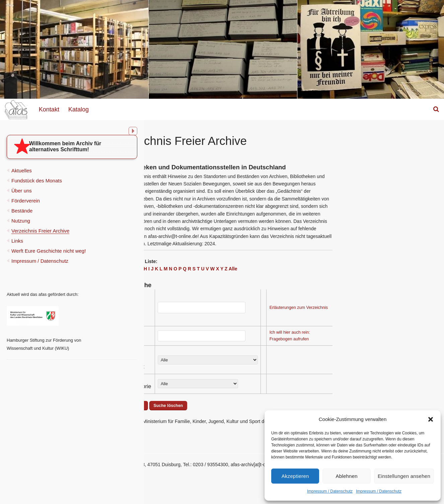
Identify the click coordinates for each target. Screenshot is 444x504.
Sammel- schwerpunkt (201, 363)
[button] (431, 419)
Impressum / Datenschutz (330, 491)
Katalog (79, 109)
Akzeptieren (295, 476)
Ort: (191, 339)
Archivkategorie (205, 386)
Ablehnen (347, 476)
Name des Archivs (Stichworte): (201, 310)
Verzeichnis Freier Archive (40, 237)
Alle (305, 269)
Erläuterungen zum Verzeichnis (371, 308)
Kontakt (49, 109)
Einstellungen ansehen (404, 476)
